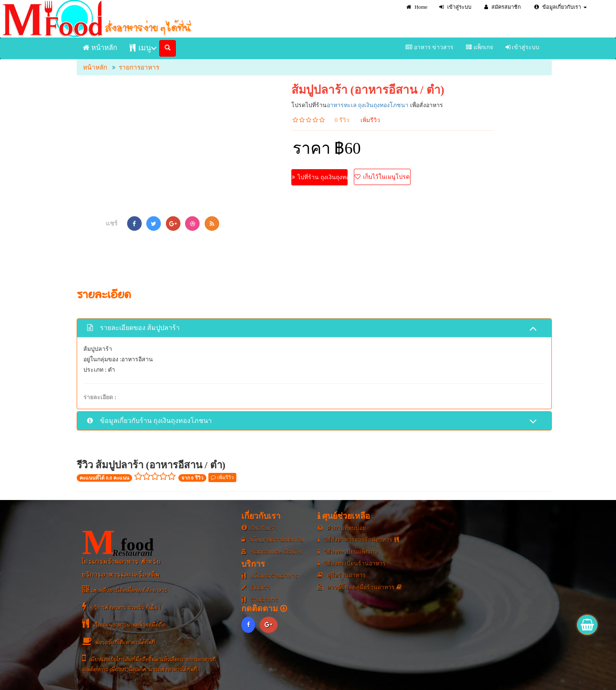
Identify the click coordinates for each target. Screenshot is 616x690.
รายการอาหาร (139, 67)
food (118, 542)
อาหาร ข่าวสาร (429, 47)
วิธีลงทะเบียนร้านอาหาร (352, 564)
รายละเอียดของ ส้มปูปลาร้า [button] (312, 329)
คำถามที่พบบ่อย (342, 528)
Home (417, 7)
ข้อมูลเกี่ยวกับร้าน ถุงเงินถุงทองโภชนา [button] (312, 421)
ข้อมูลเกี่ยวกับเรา (561, 7)
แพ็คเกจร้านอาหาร (270, 576)
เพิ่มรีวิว (370, 120)
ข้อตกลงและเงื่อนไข (272, 552)
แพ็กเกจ (480, 47)
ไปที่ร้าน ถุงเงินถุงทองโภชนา (320, 177)
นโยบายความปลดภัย (272, 540)
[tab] (314, 328)
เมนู (140, 48)
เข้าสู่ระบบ (455, 7)
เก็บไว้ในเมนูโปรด (382, 177)
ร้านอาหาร (260, 600)
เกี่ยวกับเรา (259, 528)
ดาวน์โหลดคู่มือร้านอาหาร (360, 587)
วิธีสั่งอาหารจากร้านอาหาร (358, 540)
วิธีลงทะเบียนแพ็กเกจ (348, 552)
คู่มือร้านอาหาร (342, 575)
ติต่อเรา (256, 588)
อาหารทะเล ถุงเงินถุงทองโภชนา (368, 105)
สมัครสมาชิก (503, 7)
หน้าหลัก (100, 48)
